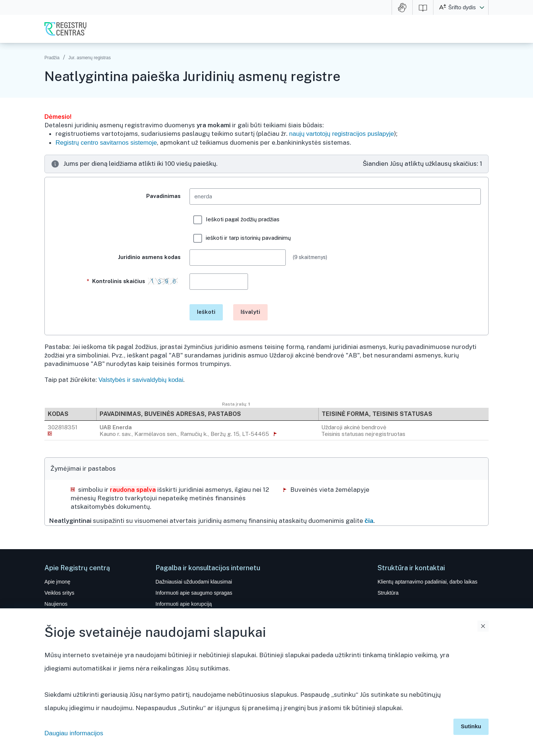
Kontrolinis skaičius (134, 285)
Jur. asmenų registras (90, 58)
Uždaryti (483, 626)
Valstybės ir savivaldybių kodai (141, 380)
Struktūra (388, 593)
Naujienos (56, 604)
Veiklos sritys (59, 593)
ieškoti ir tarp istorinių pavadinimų (242, 238)
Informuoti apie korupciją (184, 604)
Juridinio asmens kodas (149, 257)
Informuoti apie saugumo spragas (194, 593)
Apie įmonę (57, 582)
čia (369, 521)
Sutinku (471, 726)
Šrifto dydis (462, 7)
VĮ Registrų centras (66, 29)
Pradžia (52, 58)
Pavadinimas (163, 196)
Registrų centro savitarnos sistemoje (106, 143)
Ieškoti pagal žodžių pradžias (236, 220)
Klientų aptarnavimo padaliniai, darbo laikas (428, 582)
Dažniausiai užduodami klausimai (194, 582)
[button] (482, 7)
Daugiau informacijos (74, 733)
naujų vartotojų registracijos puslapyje (342, 134)
